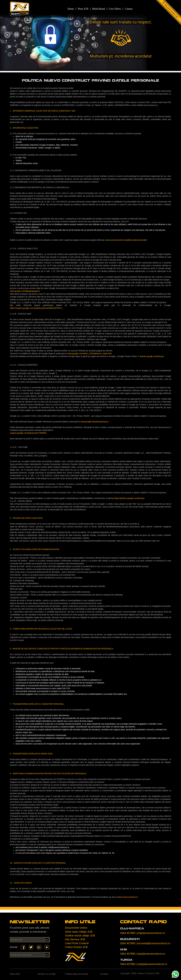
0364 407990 (128, 933)
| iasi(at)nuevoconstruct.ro (150, 954)
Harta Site (15, 974)
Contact (129, 9)
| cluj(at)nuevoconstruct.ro (150, 933)
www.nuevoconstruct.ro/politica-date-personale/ (126, 240)
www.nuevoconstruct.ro (128, 897)
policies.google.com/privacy (152, 356)
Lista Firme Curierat (77, 943)
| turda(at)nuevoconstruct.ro (151, 964)
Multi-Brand (99, 9)
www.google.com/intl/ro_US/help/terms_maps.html (90, 353)
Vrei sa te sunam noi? (171, 11)
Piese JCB (83, 9)
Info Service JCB (75, 939)
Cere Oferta (115, 9)
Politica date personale (77, 974)
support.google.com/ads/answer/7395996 (28, 433)
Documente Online (76, 928)
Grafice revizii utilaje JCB (80, 936)
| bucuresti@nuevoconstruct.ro (153, 943)
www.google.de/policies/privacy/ (95, 422)
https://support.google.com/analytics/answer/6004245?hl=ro (36, 308)
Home (71, 9)
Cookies (104, 974)
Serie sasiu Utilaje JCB (79, 932)
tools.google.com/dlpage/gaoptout (25, 291)
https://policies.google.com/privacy (129, 498)
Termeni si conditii (46, 974)
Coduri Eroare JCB (76, 947)
